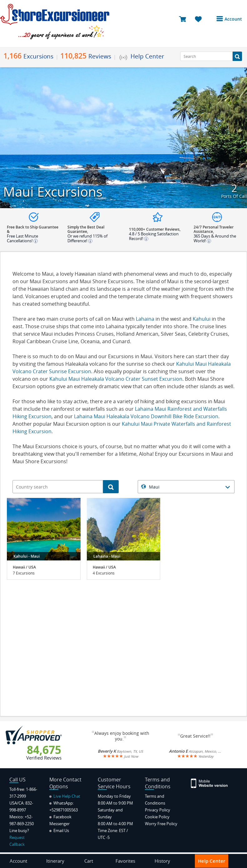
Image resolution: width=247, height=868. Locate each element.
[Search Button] (237, 56)
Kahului (202, 319)
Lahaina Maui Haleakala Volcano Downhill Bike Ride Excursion (146, 416)
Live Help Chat (65, 796)
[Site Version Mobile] (210, 783)
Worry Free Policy (161, 824)
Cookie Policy (157, 817)
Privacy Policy (158, 810)
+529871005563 (64, 810)
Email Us (59, 830)
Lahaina (146, 319)
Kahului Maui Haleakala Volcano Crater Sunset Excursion (116, 379)
